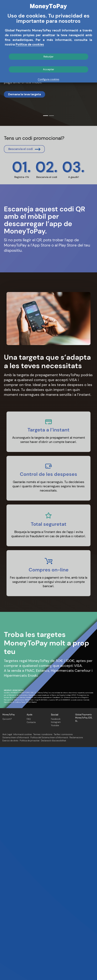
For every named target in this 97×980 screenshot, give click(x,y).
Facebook (56, 952)
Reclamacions (76, 971)
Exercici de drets (10, 973)
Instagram (56, 955)
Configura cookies (48, 79)
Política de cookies (30, 44)
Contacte (31, 955)
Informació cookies (23, 967)
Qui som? (7, 952)
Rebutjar (48, 57)
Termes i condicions (43, 967)
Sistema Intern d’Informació (16, 971)
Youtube (55, 958)
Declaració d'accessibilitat (53, 973)
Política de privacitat (30, 973)
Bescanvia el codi (24, 276)
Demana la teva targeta (24, 94)
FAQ (29, 952)
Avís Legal (7, 967)
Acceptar (49, 69)
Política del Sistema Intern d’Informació (49, 971)
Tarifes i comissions (63, 967)
